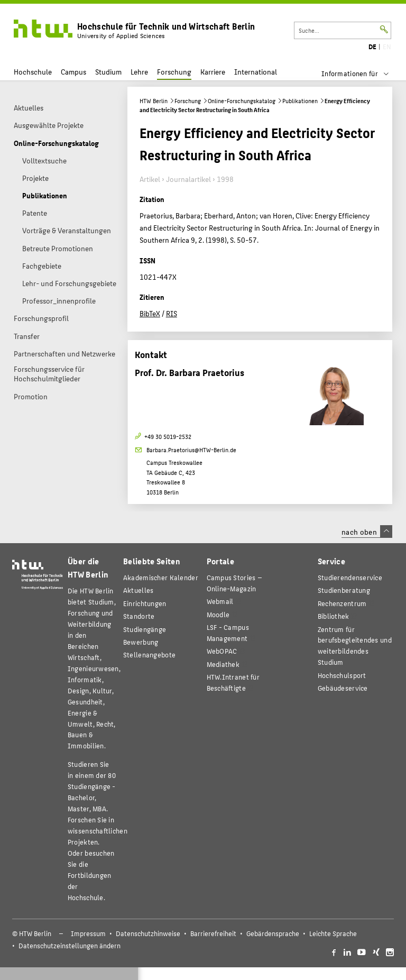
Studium (108, 72)
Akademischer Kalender (161, 577)
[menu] (362, 74)
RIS (172, 313)
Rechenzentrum (342, 603)
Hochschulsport (342, 675)
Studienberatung (344, 590)
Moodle (218, 614)
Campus (73, 72)
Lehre (139, 72)
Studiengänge (145, 629)
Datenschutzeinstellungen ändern (70, 946)
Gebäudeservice (343, 688)
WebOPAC (222, 651)
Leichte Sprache (333, 933)
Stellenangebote (149, 654)
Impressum (88, 933)
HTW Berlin (154, 101)
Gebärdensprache (273, 933)
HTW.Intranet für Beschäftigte (233, 682)
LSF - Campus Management (228, 633)
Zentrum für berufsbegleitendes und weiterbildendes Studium (355, 646)
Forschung (174, 72)
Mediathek (223, 664)
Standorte (139, 616)
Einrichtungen (145, 603)
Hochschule (33, 72)
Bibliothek (334, 616)
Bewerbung (141, 642)
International (256, 72)
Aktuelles (139, 590)
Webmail (220, 601)
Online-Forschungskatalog (242, 101)
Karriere (213, 72)
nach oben (367, 532)
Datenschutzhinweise (148, 933)
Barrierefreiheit (213, 933)
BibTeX (150, 313)
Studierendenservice (350, 577)
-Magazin (234, 583)
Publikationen (300, 101)
